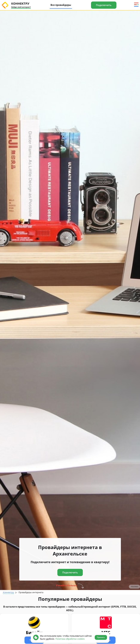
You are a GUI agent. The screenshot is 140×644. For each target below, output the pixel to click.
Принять (101, 637)
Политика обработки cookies (70, 639)
